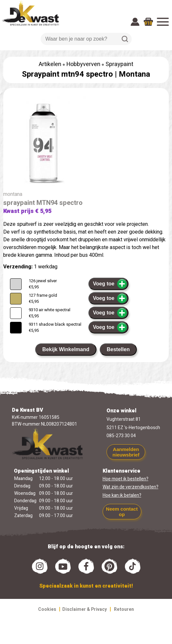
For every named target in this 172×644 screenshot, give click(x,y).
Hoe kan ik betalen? (122, 495)
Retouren (124, 609)
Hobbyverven (83, 64)
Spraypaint (119, 64)
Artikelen (50, 64)
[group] (86, 144)
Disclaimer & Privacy (85, 609)
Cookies (47, 609)
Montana (134, 74)
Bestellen (118, 349)
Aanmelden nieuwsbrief (126, 452)
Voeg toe (110, 284)
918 (148, 23)
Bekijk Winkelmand (66, 349)
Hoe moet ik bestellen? (126, 479)
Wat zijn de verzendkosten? (131, 487)
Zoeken (125, 39)
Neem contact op (122, 512)
